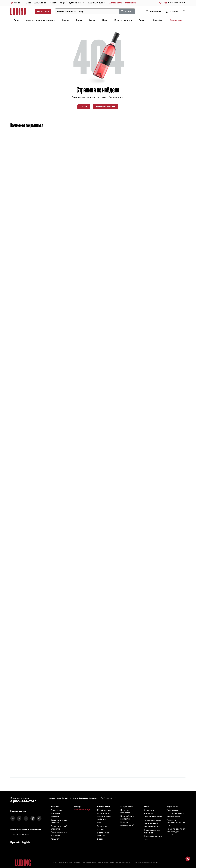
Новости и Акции (152, 827)
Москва (52, 798)
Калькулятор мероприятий (104, 815)
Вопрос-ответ (173, 817)
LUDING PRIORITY (97, 3)
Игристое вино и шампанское (41, 20)
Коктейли (158, 20)
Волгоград (84, 798)
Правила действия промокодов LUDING (176, 832)
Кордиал (55, 839)
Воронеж (93, 798)
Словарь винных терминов (152, 831)
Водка (92, 20)
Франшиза (130, 3)
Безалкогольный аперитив (59, 827)
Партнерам (172, 810)
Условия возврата (152, 820)
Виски (79, 20)
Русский (15, 842)
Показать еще (82, 810)
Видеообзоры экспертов (127, 817)
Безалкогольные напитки (59, 821)
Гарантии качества (153, 817)
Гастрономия (127, 807)
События (101, 819)
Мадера (78, 807)
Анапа (75, 798)
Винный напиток (59, 832)
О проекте (149, 810)
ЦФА (146, 839)
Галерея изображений (127, 824)
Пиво (105, 20)
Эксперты (102, 826)
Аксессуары (57, 810)
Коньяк (66, 20)
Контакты (148, 813)
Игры (100, 823)
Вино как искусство (125, 811)
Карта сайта (172, 807)
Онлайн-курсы (104, 810)
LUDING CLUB (115, 3)
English (26, 842)
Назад (84, 107)
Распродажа (176, 20)
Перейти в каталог (106, 107)
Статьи (100, 829)
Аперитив (56, 813)
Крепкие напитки (123, 20)
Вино (16, 20)
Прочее (142, 20)
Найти (128, 11)
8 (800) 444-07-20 (23, 801)
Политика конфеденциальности (176, 823)
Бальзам (55, 817)
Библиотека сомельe (103, 834)
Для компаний (151, 823)
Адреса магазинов (153, 836)
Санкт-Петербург (64, 798)
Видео (100, 839)
